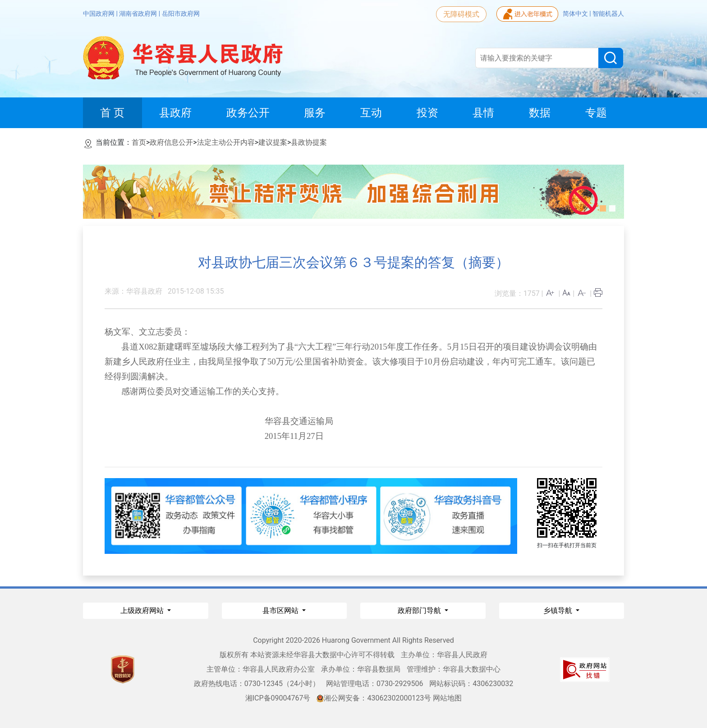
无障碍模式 (461, 14)
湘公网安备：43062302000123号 (374, 698)
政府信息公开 (171, 142)
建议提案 (273, 142)
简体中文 (576, 14)
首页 (139, 142)
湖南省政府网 (139, 14)
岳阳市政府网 (181, 14)
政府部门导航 (420, 611)
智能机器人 (608, 14)
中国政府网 (99, 14)
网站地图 (447, 698)
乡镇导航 (559, 611)
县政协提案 (309, 142)
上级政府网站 (143, 611)
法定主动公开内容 (226, 142)
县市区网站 (281, 611)
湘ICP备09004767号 (278, 698)
